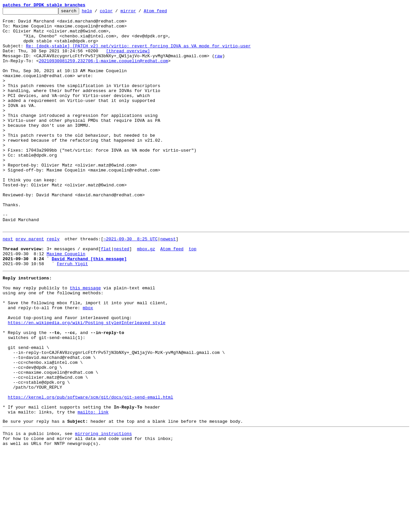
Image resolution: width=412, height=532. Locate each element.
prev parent (30, 283)
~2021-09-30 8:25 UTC (130, 283)
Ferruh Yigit (73, 313)
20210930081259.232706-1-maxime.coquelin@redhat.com (103, 72)
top (193, 295)
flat (106, 295)
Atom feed (166, 13)
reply (53, 283)
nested (121, 295)
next (8, 283)
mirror (139, 13)
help (97, 13)
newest (168, 283)
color (116, 13)
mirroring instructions (103, 513)
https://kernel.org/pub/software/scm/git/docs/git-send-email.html (91, 471)
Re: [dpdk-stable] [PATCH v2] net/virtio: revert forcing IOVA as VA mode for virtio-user (138, 54)
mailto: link (93, 489)
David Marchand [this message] (89, 307)
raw (218, 66)
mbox (88, 364)
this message (85, 340)
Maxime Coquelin (66, 301)
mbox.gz (146, 295)
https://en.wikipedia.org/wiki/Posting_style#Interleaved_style (87, 382)
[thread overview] (128, 60)
